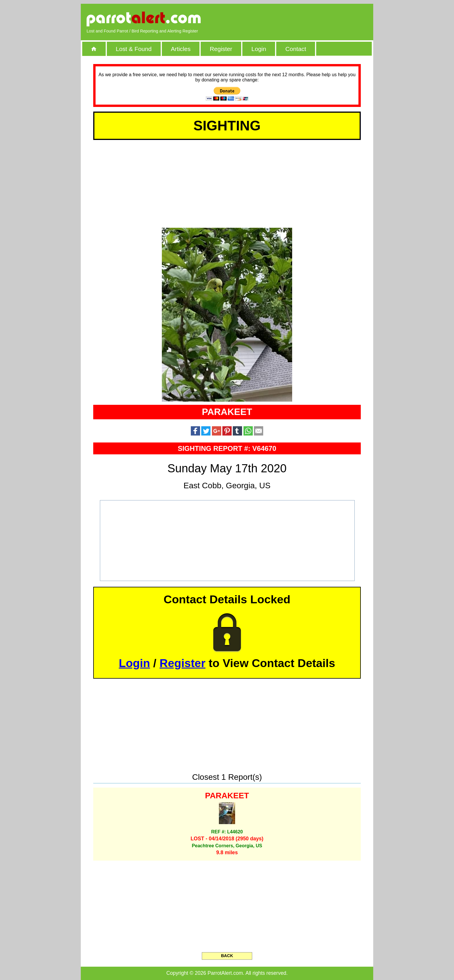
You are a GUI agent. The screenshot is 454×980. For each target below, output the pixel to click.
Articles (181, 49)
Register (221, 49)
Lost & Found (134, 49)
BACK (227, 956)
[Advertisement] (301, 19)
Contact (296, 49)
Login (259, 49)
